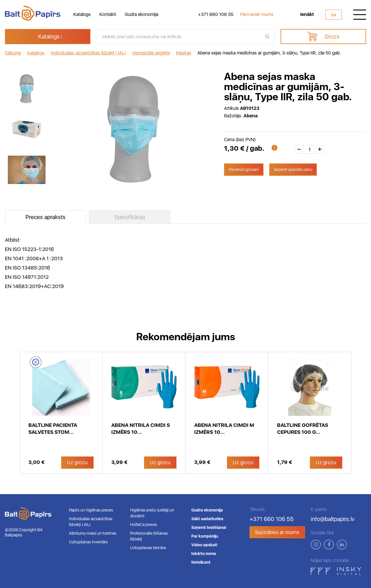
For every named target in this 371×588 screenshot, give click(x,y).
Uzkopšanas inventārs (88, 542)
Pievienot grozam (244, 170)
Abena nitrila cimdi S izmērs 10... (141, 428)
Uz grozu (77, 462)
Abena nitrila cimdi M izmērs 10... (224, 428)
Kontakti (108, 14)
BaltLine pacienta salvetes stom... (53, 428)
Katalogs (82, 14)
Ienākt (307, 14)
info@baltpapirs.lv (333, 519)
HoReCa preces (144, 525)
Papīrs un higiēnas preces (91, 510)
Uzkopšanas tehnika (148, 548)
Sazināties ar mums (277, 532)
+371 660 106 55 (216, 14)
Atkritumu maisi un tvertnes (93, 533)
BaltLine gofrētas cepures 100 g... (303, 428)
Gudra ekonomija (141, 14)
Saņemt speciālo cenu (293, 170)
